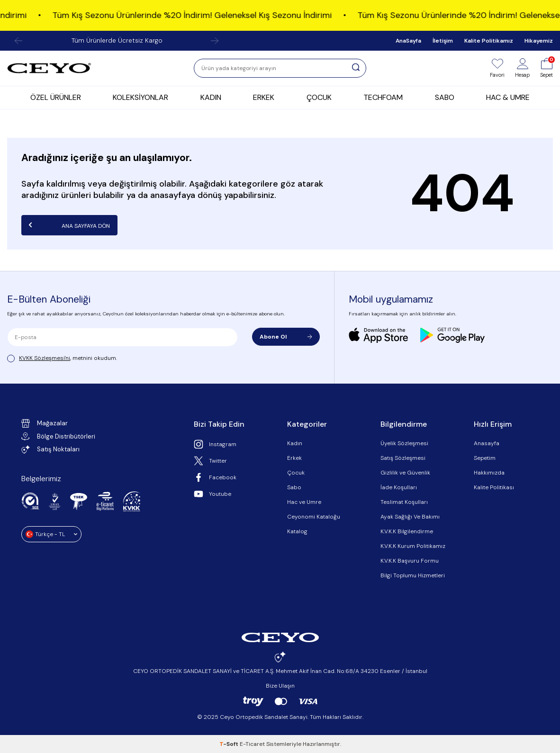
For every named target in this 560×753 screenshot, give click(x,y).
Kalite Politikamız (489, 41)
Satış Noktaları (50, 449)
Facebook (215, 477)
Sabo (294, 487)
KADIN (211, 97)
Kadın (295, 443)
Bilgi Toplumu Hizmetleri (413, 575)
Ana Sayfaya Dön (69, 225)
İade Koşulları (399, 487)
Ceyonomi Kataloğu (314, 517)
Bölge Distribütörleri (58, 436)
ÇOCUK (319, 97)
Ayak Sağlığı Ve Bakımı (410, 517)
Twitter (210, 461)
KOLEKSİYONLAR (140, 97)
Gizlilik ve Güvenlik (405, 473)
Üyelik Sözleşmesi (404, 443)
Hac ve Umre (304, 502)
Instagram (215, 444)
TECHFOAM (383, 97)
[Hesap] (522, 68)
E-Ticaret (252, 744)
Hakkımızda (489, 473)
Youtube (212, 494)
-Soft (230, 744)
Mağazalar (45, 423)
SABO (445, 97)
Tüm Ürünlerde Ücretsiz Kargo (117, 40)
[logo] (49, 68)
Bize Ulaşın (280, 686)
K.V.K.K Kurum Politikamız (413, 546)
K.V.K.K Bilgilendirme (407, 531)
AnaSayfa (408, 41)
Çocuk (296, 473)
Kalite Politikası (494, 487)
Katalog (297, 531)
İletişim (443, 41)
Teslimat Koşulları (404, 502)
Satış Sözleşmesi (403, 458)
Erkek (294, 458)
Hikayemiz (539, 41)
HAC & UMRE (508, 97)
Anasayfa (487, 443)
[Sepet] (546, 68)
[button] (18, 41)
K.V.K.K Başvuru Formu (410, 561)
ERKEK (264, 97)
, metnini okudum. (62, 358)
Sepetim (485, 458)
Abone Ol (286, 337)
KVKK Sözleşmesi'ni (45, 358)
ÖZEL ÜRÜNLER (56, 97)
